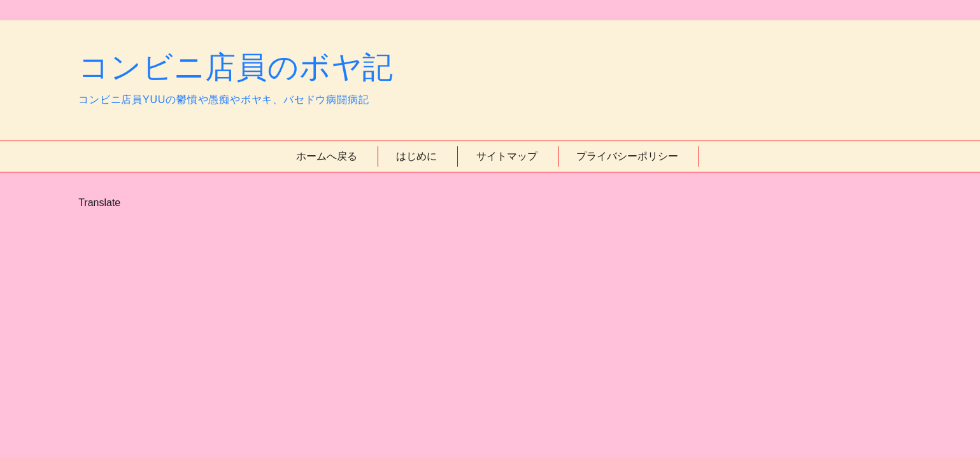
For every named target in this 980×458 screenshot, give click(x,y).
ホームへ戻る (327, 156)
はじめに (416, 156)
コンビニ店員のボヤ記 (236, 67)
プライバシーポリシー (627, 156)
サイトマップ (507, 156)
